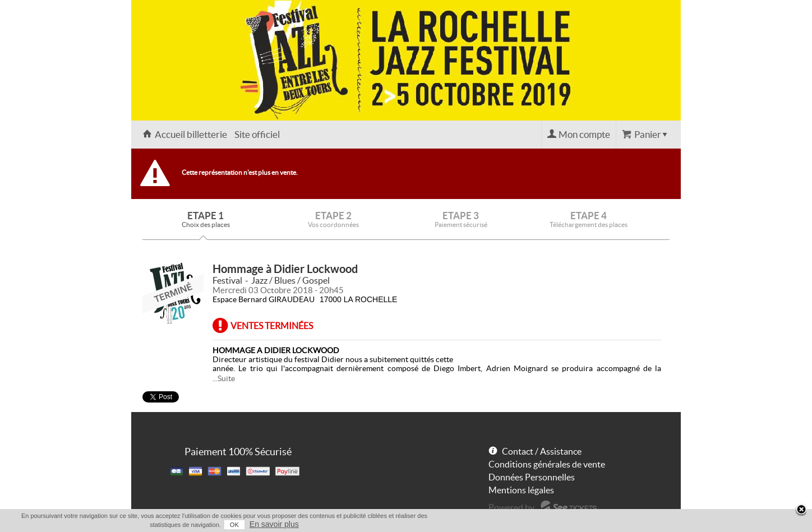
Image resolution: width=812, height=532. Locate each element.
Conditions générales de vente (547, 464)
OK (234, 525)
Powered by (511, 507)
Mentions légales (521, 490)
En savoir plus (274, 524)
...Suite (224, 378)
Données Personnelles (532, 477)
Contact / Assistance (542, 451)
